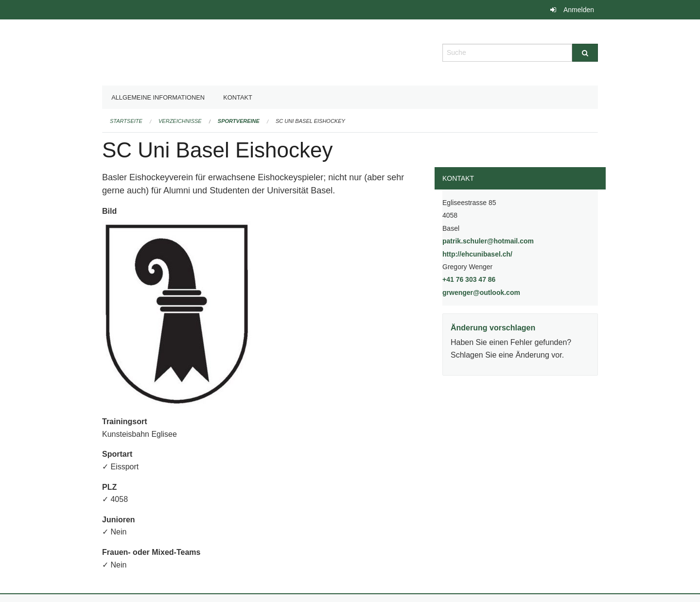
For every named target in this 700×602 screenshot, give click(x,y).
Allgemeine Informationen (158, 97)
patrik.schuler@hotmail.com (488, 241)
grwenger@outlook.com (481, 292)
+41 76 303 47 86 (469, 279)
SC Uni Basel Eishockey (310, 121)
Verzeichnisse (180, 121)
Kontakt (238, 97)
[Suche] (585, 53)
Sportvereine (239, 121)
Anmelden (579, 10)
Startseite (126, 121)
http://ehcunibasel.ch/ (502, 253)
